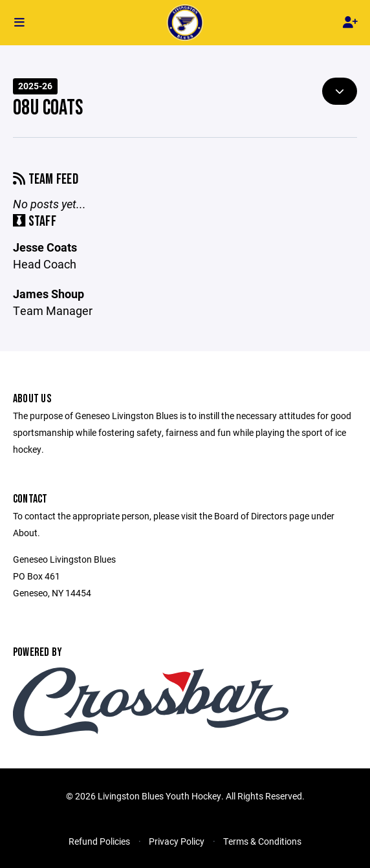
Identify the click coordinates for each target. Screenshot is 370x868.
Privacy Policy (177, 841)
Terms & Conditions (262, 841)
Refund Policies (99, 841)
